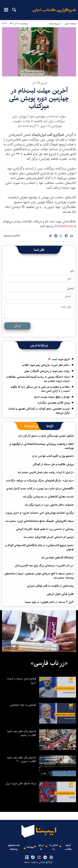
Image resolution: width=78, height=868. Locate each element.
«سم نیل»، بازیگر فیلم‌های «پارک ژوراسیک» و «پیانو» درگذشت (40, 481)
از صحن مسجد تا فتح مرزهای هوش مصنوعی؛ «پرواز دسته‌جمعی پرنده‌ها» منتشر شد (39, 576)
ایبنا (54, 13)
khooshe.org (64, 226)
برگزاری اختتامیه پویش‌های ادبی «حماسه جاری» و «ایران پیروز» (39, 513)
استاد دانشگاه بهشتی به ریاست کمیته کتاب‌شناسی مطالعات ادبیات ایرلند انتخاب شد (38, 379)
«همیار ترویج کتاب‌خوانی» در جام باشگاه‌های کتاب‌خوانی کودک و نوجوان (40, 547)
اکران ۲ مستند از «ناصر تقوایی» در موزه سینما (49, 602)
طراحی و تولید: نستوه (39, 862)
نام (72, 271)
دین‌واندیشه (55, 24)
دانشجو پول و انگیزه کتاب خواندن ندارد (53, 456)
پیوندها (30, 847)
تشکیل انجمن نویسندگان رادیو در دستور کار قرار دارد (46, 436)
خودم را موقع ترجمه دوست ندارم (52, 397)
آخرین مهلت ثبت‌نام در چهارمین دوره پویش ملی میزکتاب (39, 98)
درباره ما (41, 847)
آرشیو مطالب (68, 847)
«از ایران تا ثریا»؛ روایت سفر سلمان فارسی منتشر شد (46, 472)
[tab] (50, 426)
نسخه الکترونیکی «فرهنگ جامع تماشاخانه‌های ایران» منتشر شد (40, 521)
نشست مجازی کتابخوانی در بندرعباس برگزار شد (48, 497)
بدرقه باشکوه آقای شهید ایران (21, 783)
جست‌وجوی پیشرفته (14, 847)
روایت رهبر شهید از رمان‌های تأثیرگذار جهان (47, 371)
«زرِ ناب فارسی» (49, 663)
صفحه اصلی (70, 24)
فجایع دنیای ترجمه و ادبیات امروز (21, 681)
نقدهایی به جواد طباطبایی (23, 705)
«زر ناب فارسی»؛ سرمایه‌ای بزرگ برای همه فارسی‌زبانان (44, 566)
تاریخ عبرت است (61, 359)
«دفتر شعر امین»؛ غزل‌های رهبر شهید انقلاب (46, 365)
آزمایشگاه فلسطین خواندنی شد (57, 557)
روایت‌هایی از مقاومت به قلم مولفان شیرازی (50, 586)
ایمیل (70, 288)
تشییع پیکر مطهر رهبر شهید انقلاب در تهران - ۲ (21, 759)
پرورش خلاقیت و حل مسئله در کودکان (53, 464)
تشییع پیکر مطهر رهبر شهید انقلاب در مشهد (21, 733)
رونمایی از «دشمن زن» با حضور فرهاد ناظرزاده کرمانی (45, 529)
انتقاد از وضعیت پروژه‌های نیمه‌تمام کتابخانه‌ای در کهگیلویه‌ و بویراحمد (42, 446)
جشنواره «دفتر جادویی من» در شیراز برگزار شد (49, 505)
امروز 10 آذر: (39, 83)
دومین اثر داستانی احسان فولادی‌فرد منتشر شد (48, 537)
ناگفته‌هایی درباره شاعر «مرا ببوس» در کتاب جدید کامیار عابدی (40, 489)
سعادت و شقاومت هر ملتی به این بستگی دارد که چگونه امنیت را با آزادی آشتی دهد (40, 389)
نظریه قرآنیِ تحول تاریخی (60, 594)
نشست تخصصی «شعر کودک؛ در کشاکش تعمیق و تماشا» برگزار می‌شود (39, 411)
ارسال (17, 326)
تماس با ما (54, 847)
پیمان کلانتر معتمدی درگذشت (54, 403)
